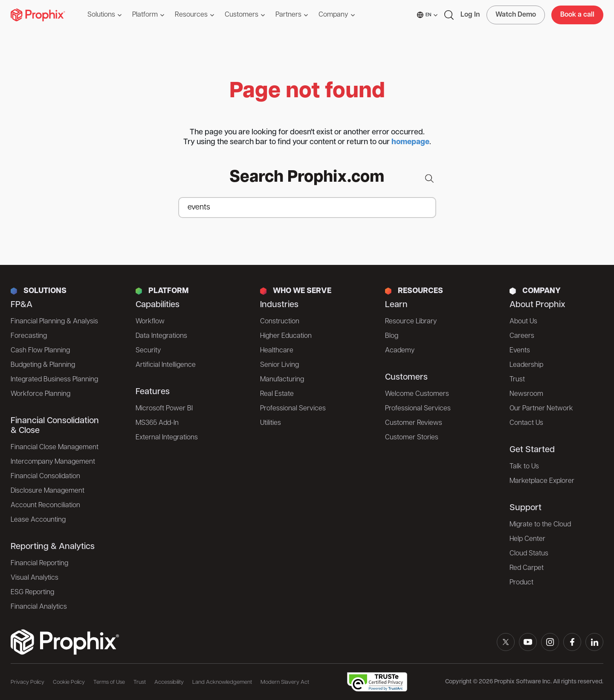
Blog (392, 336)
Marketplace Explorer (542, 481)
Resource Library (411, 322)
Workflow (150, 322)
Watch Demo (516, 15)
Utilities (271, 423)
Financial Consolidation (45, 476)
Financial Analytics (39, 607)
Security (148, 351)
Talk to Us (524, 467)
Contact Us (526, 423)
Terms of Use (109, 682)
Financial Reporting (39, 563)
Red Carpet (527, 568)
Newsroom (526, 394)
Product (521, 583)
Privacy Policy (28, 682)
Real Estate (277, 394)
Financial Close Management (55, 447)
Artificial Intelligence (166, 365)
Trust (517, 380)
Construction (280, 322)
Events (520, 351)
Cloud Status (529, 554)
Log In (470, 15)
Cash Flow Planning (40, 351)
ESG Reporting (32, 593)
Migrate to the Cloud (540, 525)
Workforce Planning (41, 394)
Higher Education (286, 336)
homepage (410, 142)
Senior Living (279, 365)
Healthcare (277, 351)
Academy (400, 351)
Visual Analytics (35, 578)
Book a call (577, 15)
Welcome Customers (417, 394)
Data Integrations (161, 336)
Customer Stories (412, 438)
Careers (522, 336)
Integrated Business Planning (54, 380)
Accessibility (169, 682)
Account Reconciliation (45, 505)
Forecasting (29, 336)
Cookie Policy (69, 682)
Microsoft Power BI (164, 409)
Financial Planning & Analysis (54, 322)
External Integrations (167, 438)
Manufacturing (282, 380)
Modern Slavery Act (285, 682)
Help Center (527, 539)
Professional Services (293, 409)
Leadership (526, 365)
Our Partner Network (541, 409)
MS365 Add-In (157, 423)
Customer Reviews (414, 423)
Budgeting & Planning (43, 365)
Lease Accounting (38, 520)
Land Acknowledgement (222, 682)
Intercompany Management (53, 462)
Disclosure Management (48, 491)
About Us (523, 322)
